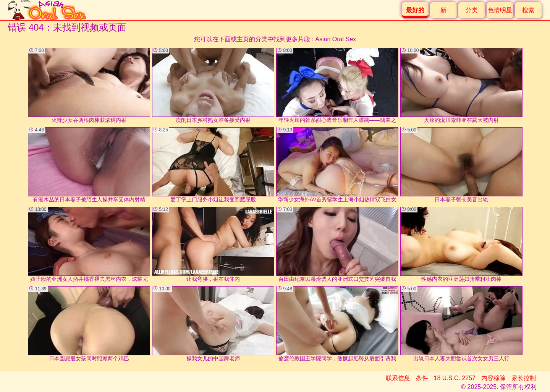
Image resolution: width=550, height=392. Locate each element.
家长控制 (524, 378)
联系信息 (398, 378)
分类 (472, 10)
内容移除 (493, 378)
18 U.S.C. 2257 (455, 378)
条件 (422, 378)
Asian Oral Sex (336, 39)
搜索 (528, 10)
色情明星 (500, 10)
